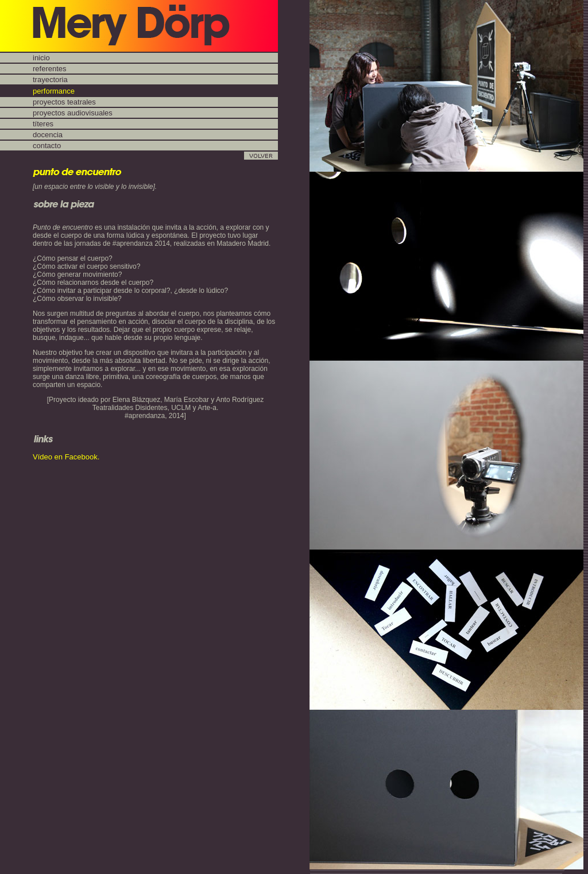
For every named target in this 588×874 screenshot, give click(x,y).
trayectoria (50, 80)
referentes (50, 69)
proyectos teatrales (64, 102)
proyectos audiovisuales (73, 113)
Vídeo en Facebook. (66, 457)
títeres (43, 124)
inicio (41, 58)
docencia (48, 135)
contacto (47, 146)
